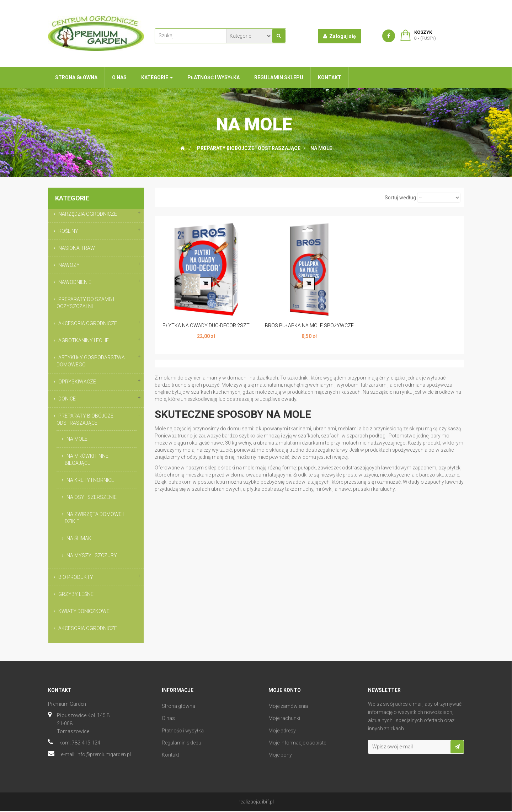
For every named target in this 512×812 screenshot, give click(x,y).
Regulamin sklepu (182, 744)
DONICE (67, 399)
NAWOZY (69, 265)
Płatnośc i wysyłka (183, 732)
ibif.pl (268, 803)
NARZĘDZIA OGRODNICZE (88, 214)
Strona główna (178, 707)
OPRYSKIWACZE (77, 382)
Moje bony (280, 756)
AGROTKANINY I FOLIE (84, 340)
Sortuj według (400, 198)
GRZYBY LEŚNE (76, 594)
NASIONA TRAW (77, 248)
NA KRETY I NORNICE (90, 480)
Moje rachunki (284, 719)
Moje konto (285, 691)
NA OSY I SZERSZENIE (92, 497)
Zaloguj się (340, 36)
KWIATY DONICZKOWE (84, 611)
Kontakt (170, 756)
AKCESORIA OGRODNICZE (88, 323)
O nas (168, 719)
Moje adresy (282, 732)
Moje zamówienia (288, 707)
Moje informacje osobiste (297, 744)
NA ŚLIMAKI (79, 538)
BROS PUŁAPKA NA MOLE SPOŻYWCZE (309, 326)
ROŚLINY (68, 231)
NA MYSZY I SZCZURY (92, 555)
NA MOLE (77, 439)
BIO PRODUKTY (76, 577)
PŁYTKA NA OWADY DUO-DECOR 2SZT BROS (206, 329)
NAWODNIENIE (75, 282)
